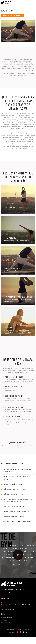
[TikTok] (27, 632)
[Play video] (18, 555)
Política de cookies (6, 623)
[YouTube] (17, 632)
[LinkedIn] (24, 632)
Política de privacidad (7, 618)
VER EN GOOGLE (9, 607)
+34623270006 (7, 602)
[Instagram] (20, 632)
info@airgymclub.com (9, 609)
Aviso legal (4, 620)
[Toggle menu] (34, 2)
